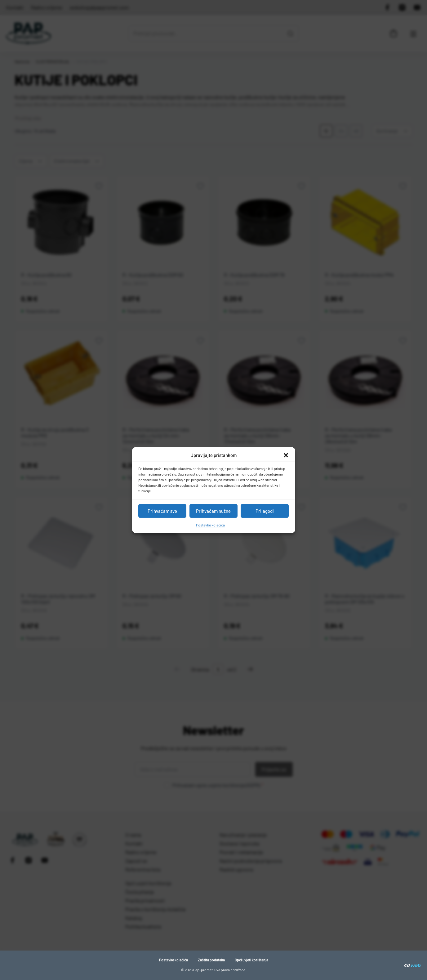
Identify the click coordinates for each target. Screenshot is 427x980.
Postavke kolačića (210, 525)
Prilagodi (265, 511)
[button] (286, 455)
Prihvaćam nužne (213, 511)
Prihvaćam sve (162, 511)
